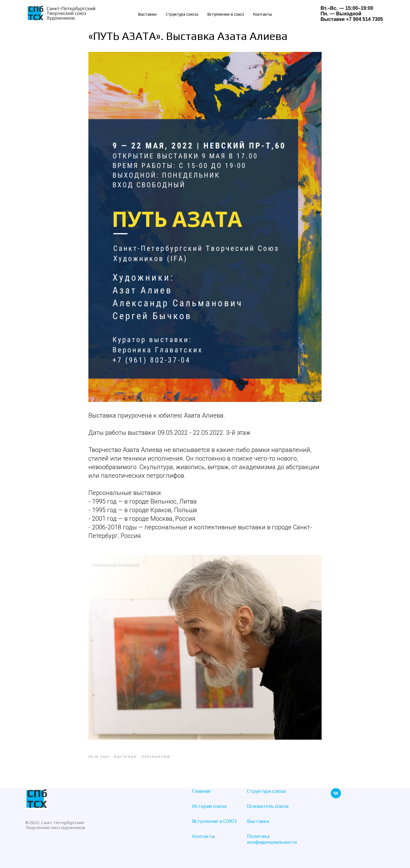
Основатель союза (268, 806)
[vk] (336, 797)
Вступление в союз (226, 14)
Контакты (263, 14)
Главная (201, 791)
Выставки (147, 14)
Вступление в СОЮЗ (214, 821)
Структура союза (182, 14)
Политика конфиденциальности (272, 839)
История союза (209, 806)
